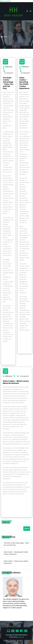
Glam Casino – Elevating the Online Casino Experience (24, 83)
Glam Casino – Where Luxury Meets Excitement (16, 382)
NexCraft (21, 637)
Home (4, 37)
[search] (31, 11)
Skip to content (5, 1)
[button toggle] (27, 11)
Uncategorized (9, 73)
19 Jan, (5, 62)
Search (6, 522)
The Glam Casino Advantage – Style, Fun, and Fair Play (8, 83)
